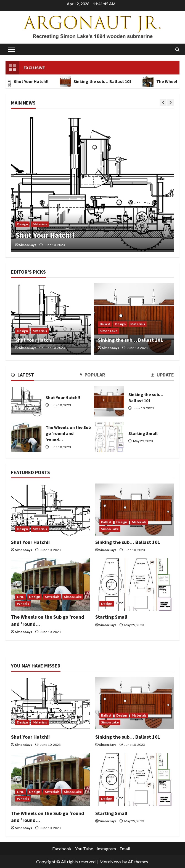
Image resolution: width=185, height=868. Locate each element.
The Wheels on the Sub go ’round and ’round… (26, 437)
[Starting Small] (135, 584)
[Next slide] (171, 103)
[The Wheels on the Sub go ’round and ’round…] (50, 584)
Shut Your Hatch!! (45, 235)
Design (22, 224)
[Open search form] (177, 50)
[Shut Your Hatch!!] (92, 183)
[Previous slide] (163, 103)
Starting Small (109, 437)
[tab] (23, 376)
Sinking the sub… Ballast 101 (98, 81)
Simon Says (28, 245)
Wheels (23, 604)
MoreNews (110, 862)
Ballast (105, 324)
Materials (40, 224)
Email (125, 849)
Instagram (106, 849)
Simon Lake (109, 331)
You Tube (84, 849)
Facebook (62, 849)
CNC (21, 597)
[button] (11, 49)
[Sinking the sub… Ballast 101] (135, 510)
